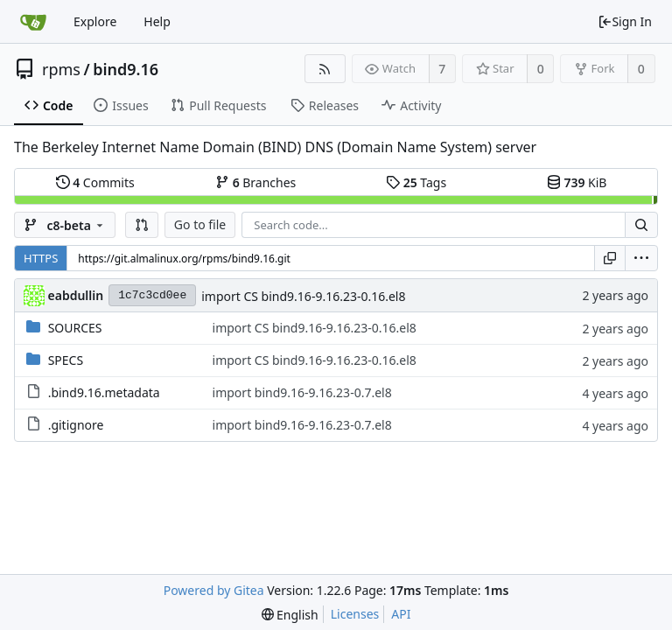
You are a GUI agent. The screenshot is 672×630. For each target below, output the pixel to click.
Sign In (625, 21)
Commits (95, 182)
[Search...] (641, 225)
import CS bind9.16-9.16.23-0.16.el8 (303, 296)
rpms (61, 69)
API (401, 614)
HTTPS (41, 258)
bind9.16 (126, 69)
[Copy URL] (610, 258)
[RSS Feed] (325, 69)
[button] (142, 225)
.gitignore (76, 425)
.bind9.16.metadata (104, 392)
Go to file (200, 224)
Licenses (355, 614)
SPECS (66, 360)
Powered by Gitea (214, 590)
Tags (416, 182)
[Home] (33, 22)
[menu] (641, 258)
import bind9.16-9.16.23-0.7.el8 (302, 392)
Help (157, 21)
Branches (255, 182)
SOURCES (75, 328)
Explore (95, 21)
